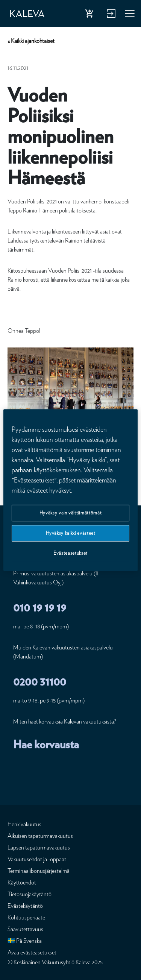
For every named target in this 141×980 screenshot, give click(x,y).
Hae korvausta (46, 744)
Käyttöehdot (22, 882)
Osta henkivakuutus (91, 15)
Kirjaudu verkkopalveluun (110, 15)
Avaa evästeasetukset (32, 952)
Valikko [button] (130, 15)
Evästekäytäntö (25, 906)
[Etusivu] (27, 14)
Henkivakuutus (24, 824)
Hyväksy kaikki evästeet (71, 533)
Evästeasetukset (70, 553)
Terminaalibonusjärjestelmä (39, 871)
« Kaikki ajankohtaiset (31, 41)
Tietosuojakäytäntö (30, 894)
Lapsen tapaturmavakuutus (39, 847)
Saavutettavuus (25, 929)
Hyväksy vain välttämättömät (71, 513)
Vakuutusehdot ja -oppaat (37, 859)
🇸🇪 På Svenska (25, 941)
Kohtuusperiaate (26, 917)
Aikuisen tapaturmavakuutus (40, 836)
